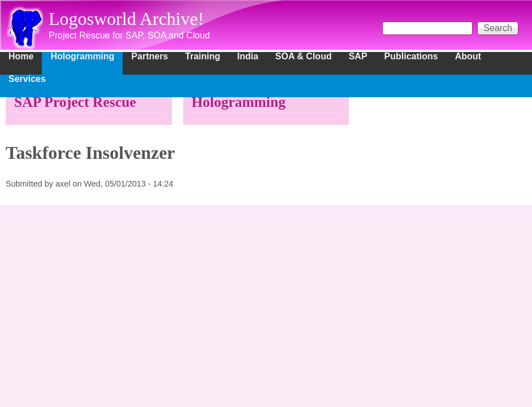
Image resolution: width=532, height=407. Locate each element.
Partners (150, 57)
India (248, 57)
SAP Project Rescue (75, 102)
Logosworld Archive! (126, 19)
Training (202, 57)
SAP (358, 57)
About (468, 57)
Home (21, 57)
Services (27, 79)
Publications (411, 57)
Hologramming (82, 57)
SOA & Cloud (304, 57)
